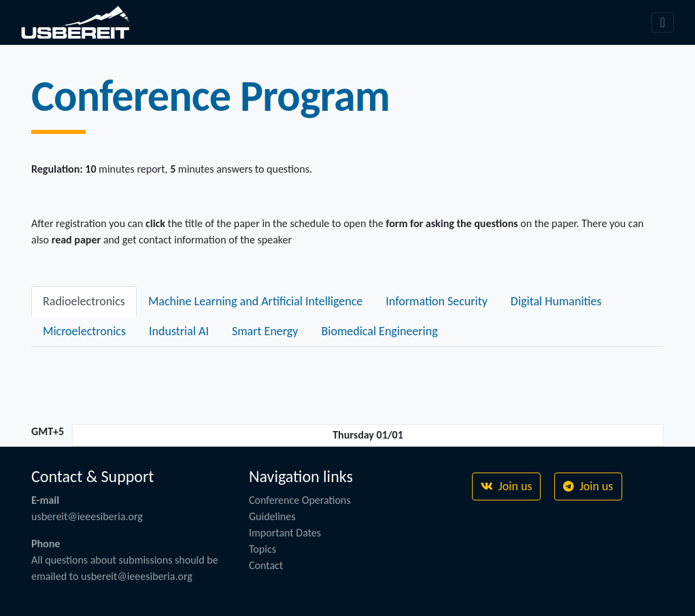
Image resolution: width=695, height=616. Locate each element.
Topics (262, 549)
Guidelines (272, 516)
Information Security (437, 301)
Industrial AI (179, 331)
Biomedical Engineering (379, 331)
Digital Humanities (556, 301)
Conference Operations (300, 500)
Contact (266, 565)
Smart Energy (265, 331)
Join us (506, 486)
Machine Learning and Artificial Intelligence (255, 301)
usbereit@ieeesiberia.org (87, 516)
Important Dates (285, 533)
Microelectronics (84, 331)
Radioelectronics (84, 301)
